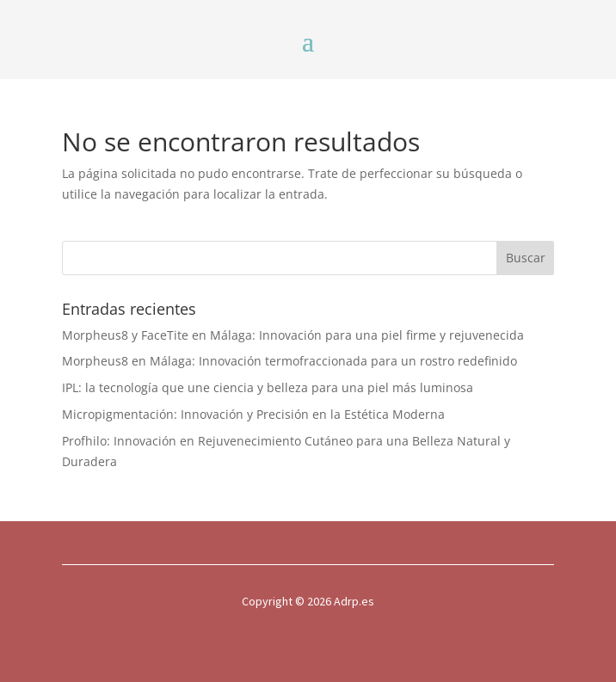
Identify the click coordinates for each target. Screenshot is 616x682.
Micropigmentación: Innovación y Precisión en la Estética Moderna (253, 414)
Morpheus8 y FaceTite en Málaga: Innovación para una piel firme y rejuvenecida (293, 335)
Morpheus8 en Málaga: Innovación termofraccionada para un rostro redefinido (290, 361)
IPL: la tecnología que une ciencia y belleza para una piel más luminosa (268, 387)
